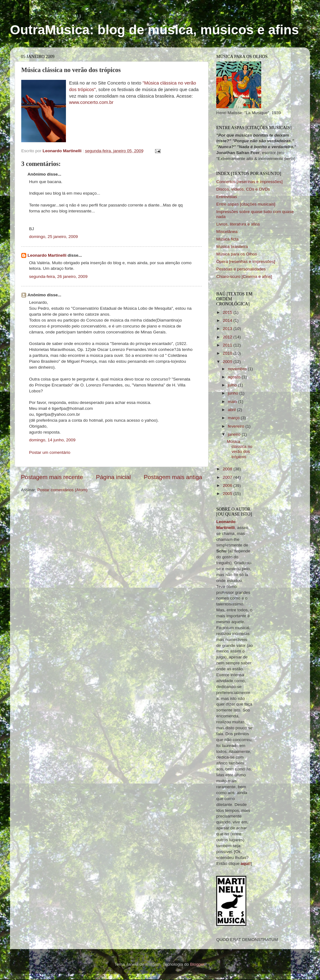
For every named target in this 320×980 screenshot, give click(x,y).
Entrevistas (227, 197)
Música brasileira (232, 247)
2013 (228, 329)
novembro (238, 369)
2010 (228, 353)
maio (233, 402)
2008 (228, 469)
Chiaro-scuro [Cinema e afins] (244, 277)
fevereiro (237, 426)
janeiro (235, 434)
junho (234, 393)
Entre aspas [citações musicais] (246, 204)
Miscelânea (227, 232)
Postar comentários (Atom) (63, 490)
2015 (228, 312)
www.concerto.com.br (91, 102)
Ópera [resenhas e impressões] (246, 262)
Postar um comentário (50, 452)
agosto (235, 377)
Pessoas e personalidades (241, 269)
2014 (228, 320)
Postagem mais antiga (173, 477)
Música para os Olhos (237, 254)
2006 (228, 485)
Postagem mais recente (52, 477)
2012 (228, 337)
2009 (228, 362)
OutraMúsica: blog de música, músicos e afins (154, 30)
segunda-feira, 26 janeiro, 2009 (58, 277)
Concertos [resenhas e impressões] (249, 182)
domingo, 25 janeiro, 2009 (53, 237)
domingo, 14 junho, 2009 (52, 440)
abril (232, 410)
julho (233, 385)
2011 (228, 345)
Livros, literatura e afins (238, 224)
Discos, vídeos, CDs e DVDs (243, 189)
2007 (228, 477)
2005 (228, 494)
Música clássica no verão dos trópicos (240, 449)
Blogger (197, 964)
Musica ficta (227, 239)
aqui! (246, 864)
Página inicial (113, 477)
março (234, 418)
